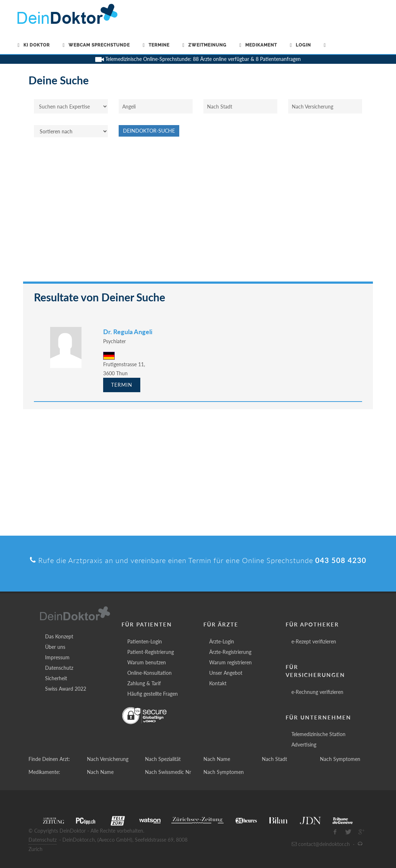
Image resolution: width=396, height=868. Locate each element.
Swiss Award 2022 (66, 689)
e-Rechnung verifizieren (317, 692)
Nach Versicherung (108, 759)
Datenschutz (59, 668)
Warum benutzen (147, 662)
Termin (122, 385)
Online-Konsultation (149, 673)
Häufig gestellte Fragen (153, 694)
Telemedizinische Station (318, 734)
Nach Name (217, 759)
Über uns (55, 647)
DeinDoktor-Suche (149, 131)
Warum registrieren (230, 662)
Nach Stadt (274, 759)
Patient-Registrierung (151, 652)
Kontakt (218, 683)
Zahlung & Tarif (144, 683)
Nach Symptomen (340, 759)
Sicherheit (56, 678)
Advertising (304, 745)
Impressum (57, 657)
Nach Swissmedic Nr (168, 772)
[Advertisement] (198, 213)
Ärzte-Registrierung (230, 652)
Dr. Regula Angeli (128, 332)
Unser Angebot (226, 673)
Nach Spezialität (163, 759)
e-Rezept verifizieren (314, 641)
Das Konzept (59, 636)
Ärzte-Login (222, 641)
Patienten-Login (145, 641)
